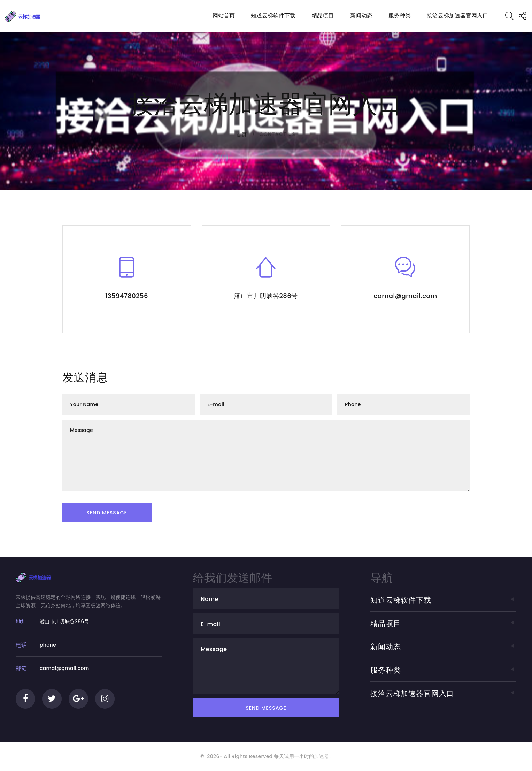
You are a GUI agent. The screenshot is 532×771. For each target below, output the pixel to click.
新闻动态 (361, 16)
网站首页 (224, 16)
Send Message (107, 513)
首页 (242, 135)
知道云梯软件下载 (273, 16)
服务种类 (400, 16)
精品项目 (323, 16)
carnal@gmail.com (405, 296)
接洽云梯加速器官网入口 (457, 16)
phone (48, 645)
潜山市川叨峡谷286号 (266, 296)
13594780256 (127, 296)
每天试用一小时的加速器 (301, 756)
